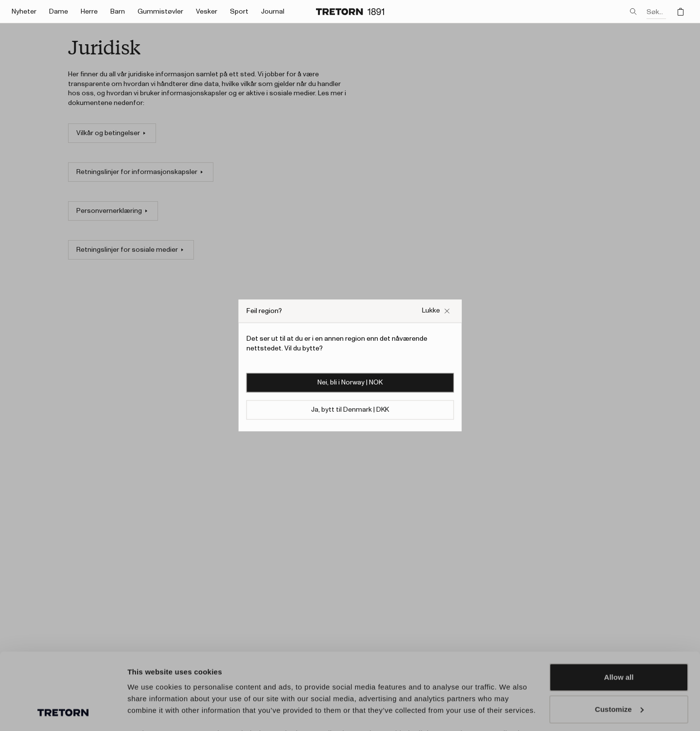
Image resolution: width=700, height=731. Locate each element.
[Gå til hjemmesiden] (350, 12)
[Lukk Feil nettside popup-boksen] (436, 311)
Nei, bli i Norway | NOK (350, 383)
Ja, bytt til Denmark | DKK (350, 410)
